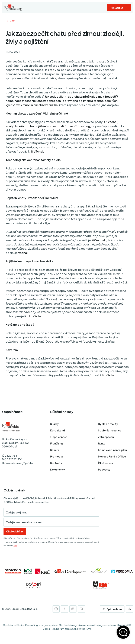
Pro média (57, 456)
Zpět (10, 21)
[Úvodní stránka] (13, 8)
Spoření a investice (110, 430)
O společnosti (59, 437)
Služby (54, 424)
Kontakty (56, 463)
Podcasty (104, 469)
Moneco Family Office (112, 456)
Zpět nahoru (112, 609)
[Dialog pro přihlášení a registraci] (119, 8)
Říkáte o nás (105, 463)
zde (15, 546)
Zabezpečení (106, 437)
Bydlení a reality (108, 424)
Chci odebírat (15, 531)
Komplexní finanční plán (112, 450)
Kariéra (55, 450)
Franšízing (57, 443)
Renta (102, 443)
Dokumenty (58, 469)
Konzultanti (58, 430)
